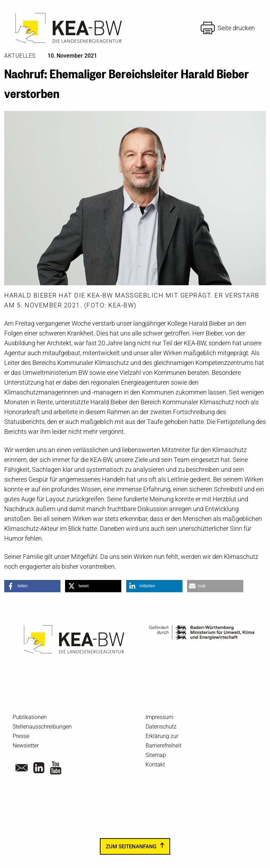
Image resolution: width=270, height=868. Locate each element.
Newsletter (26, 746)
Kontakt (155, 765)
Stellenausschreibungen (42, 727)
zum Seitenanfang (131, 846)
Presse (21, 736)
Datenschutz (161, 727)
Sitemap (156, 755)
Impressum (159, 717)
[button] (32, 586)
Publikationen (30, 717)
